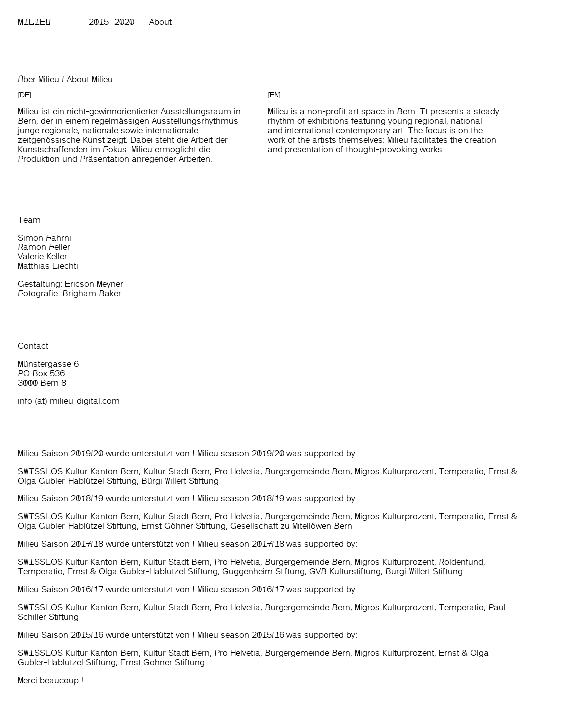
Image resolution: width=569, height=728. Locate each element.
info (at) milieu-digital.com (69, 401)
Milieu (34, 22)
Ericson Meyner (94, 284)
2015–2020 (112, 22)
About (160, 22)
